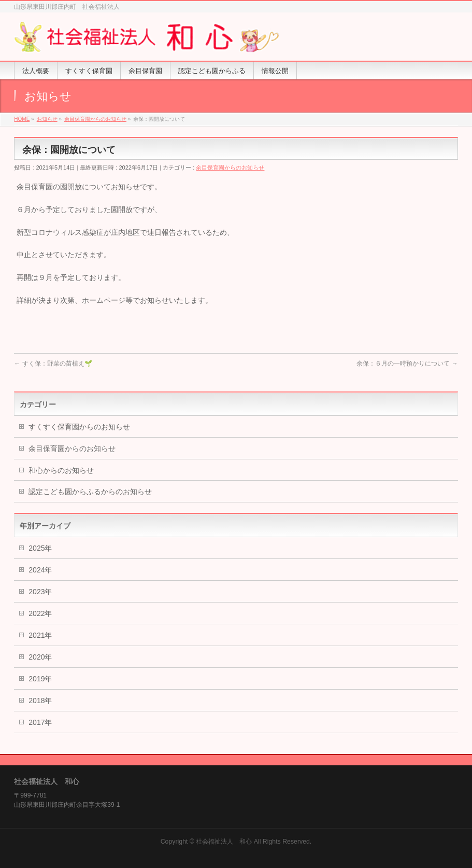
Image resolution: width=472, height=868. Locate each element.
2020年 (40, 657)
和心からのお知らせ (61, 470)
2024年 (40, 570)
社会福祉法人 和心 (224, 842)
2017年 (40, 722)
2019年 (40, 679)
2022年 (40, 613)
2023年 (40, 592)
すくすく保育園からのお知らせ (79, 427)
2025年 (40, 548)
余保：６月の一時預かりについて (407, 363)
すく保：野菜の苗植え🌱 (53, 363)
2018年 (40, 701)
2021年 (40, 635)
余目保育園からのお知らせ (230, 167)
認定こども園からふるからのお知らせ (90, 492)
